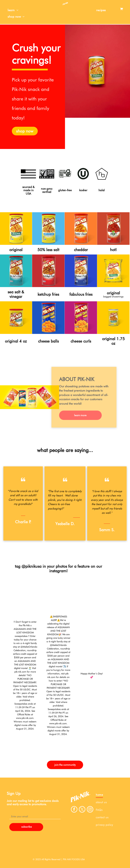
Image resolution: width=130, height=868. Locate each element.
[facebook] (74, 810)
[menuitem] (13, 10)
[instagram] (90, 810)
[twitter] (82, 810)
